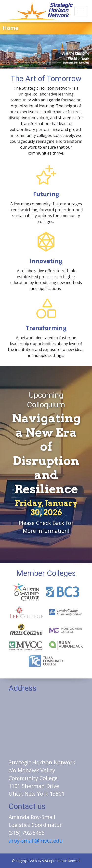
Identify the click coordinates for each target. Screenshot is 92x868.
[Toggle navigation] (81, 11)
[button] (7, 52)
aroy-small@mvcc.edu (36, 841)
